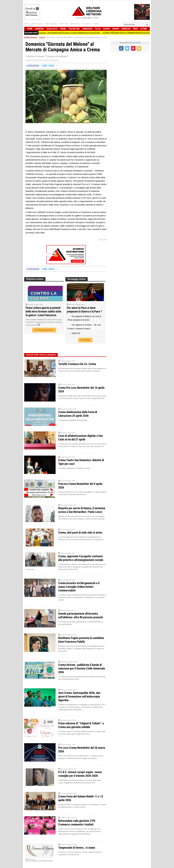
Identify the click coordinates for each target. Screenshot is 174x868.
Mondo (116, 29)
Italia (98, 29)
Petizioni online (35, 279)
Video (135, 29)
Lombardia (87, 29)
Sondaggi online (77, 279)
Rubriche (126, 29)
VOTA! (85, 340)
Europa (107, 29)
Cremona (39, 29)
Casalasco (52, 29)
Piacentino (74, 29)
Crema (63, 29)
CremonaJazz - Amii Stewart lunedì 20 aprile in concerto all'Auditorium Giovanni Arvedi (71, 33)
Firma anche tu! (44, 330)
